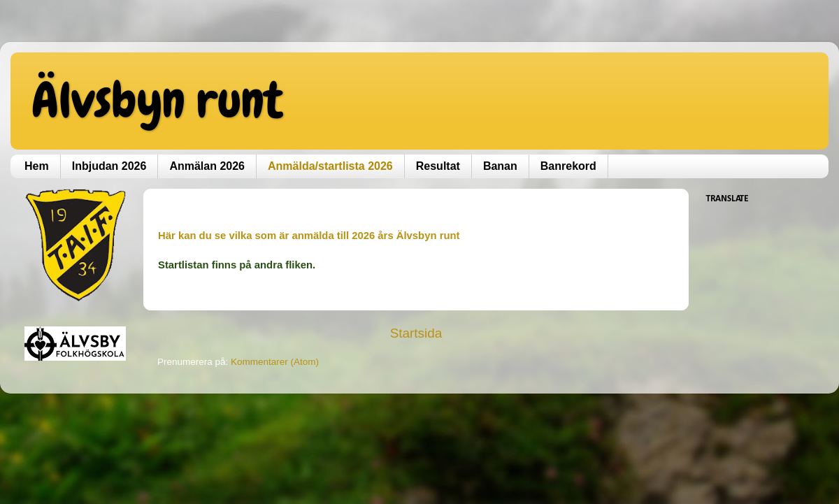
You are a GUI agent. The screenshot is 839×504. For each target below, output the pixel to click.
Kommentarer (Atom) (275, 362)
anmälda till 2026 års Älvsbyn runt (375, 236)
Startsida (416, 333)
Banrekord (568, 166)
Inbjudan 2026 (109, 166)
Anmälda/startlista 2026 (330, 166)
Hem (37, 166)
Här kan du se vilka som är (225, 236)
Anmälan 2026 (207, 166)
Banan (500, 166)
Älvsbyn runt (157, 100)
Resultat (438, 166)
